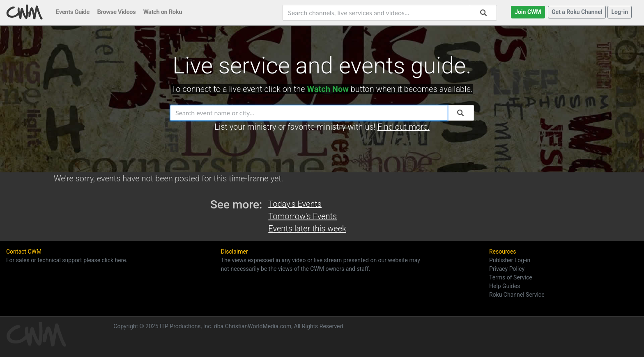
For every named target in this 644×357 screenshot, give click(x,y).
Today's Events (295, 204)
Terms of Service (511, 277)
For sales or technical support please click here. (67, 260)
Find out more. (404, 127)
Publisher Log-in (510, 260)
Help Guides (505, 286)
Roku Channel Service (517, 295)
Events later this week (307, 229)
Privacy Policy (507, 269)
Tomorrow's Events (302, 216)
